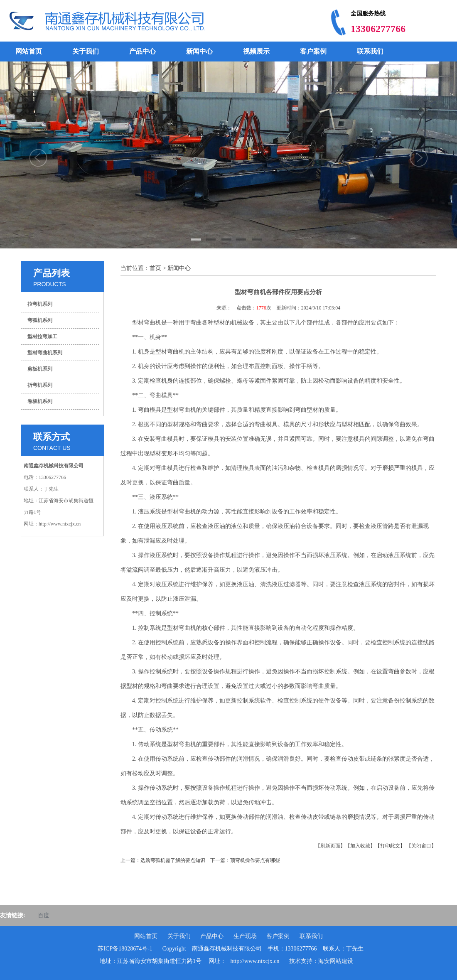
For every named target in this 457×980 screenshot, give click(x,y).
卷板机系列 (40, 401)
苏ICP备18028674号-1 (125, 949)
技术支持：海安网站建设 (321, 961)
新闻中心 (199, 51)
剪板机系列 (40, 369)
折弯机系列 (40, 385)
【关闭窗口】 (421, 846)
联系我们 (370, 51)
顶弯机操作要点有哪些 (255, 860)
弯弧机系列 (40, 320)
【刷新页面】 (330, 846)
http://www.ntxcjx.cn (255, 961)
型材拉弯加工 (42, 336)
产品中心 (143, 51)
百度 (44, 915)
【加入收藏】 (360, 846)
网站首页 (29, 51)
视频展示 (256, 51)
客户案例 (313, 51)
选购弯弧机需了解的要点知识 (173, 860)
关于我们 (86, 51)
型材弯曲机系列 (45, 353)
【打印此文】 (390, 846)
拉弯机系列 (40, 304)
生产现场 (245, 936)
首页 (155, 268)
